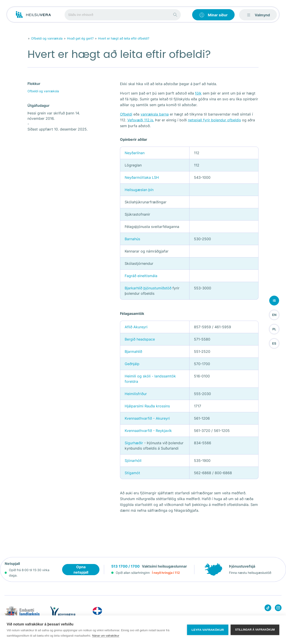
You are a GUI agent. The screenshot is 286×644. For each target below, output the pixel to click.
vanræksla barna (155, 114)
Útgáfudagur (39, 105)
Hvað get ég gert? (80, 38)
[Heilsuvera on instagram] (278, 609)
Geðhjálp (132, 364)
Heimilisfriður (136, 394)
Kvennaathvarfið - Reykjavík (148, 431)
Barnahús (132, 239)
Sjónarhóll (133, 461)
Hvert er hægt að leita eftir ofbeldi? (124, 38)
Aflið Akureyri (136, 327)
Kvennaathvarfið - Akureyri (147, 418)
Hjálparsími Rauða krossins (147, 406)
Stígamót (132, 473)
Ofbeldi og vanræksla (47, 38)
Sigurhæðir (134, 443)
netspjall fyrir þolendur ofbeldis (214, 120)
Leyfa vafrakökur (208, 630)
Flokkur (34, 84)
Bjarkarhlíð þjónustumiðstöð (149, 288)
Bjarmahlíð (133, 351)
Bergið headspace (140, 339)
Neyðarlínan (135, 153)
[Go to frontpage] (33, 15)
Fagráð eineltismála (141, 276)
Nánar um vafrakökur (106, 636)
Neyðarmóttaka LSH (142, 177)
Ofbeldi (126, 114)
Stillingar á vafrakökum (255, 630)
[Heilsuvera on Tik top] (268, 609)
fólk (198, 93)
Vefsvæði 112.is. (141, 120)
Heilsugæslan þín (139, 190)
